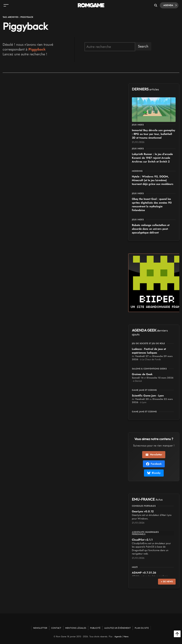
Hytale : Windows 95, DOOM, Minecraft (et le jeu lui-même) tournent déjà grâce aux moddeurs (153, 180)
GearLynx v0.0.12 (143, 511)
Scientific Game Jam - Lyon (148, 396)
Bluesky (154, 473)
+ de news (167, 582)
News (126, 637)
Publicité (95, 628)
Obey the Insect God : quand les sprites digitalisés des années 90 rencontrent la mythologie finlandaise (152, 205)
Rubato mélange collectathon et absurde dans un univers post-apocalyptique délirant (151, 229)
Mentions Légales (76, 628)
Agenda (170, 5)
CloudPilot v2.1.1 (142, 540)
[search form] (110, 47)
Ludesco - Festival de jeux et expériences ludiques (149, 351)
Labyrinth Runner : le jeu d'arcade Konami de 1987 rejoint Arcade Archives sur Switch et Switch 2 (152, 158)
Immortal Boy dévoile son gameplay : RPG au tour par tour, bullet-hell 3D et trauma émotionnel (153, 134)
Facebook (154, 464)
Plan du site (142, 628)
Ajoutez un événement (118, 628)
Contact (56, 628)
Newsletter (154, 454)
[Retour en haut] (177, 634)
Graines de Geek (142, 374)
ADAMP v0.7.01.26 (144, 573)
